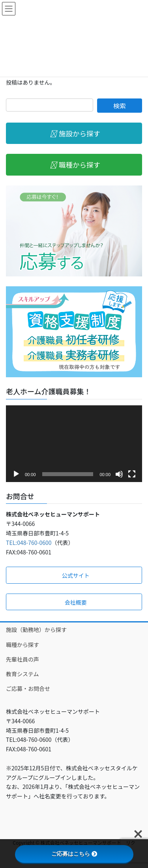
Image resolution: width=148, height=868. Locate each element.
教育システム (22, 674)
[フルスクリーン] (132, 474)
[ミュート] (119, 474)
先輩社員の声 (22, 659)
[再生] (16, 474)
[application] (74, 444)
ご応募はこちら (74, 854)
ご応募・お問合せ (28, 688)
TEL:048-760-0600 (29, 543)
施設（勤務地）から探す (36, 630)
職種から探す (22, 645)
